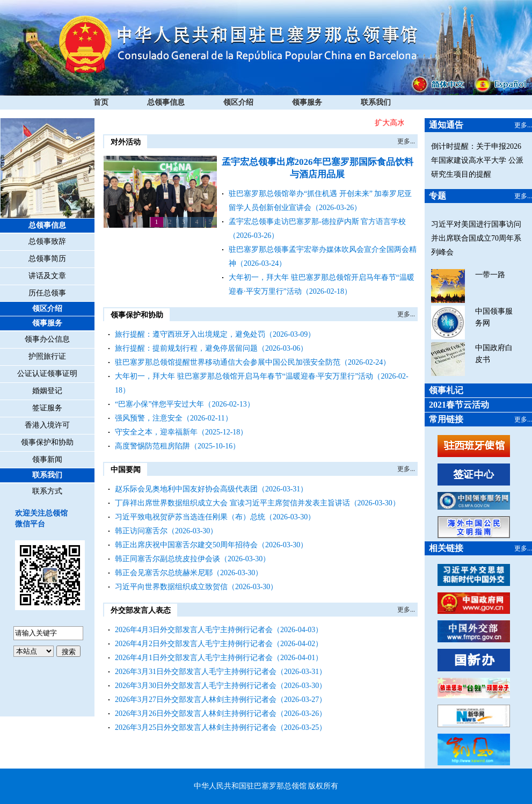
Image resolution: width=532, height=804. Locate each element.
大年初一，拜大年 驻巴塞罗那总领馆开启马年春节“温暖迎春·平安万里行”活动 (244, 376)
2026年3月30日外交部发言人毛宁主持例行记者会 (196, 686)
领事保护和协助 (47, 442)
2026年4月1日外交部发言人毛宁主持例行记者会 (194, 658)
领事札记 (446, 390)
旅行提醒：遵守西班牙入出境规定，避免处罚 (190, 334)
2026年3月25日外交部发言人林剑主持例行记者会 (196, 727)
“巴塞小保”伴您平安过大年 (159, 404)
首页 (101, 102)
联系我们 (376, 102)
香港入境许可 (47, 425)
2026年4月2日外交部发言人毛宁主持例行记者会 (194, 644)
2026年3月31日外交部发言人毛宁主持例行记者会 (196, 672)
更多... (406, 141)
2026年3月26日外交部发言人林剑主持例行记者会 (196, 714)
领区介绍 (238, 102)
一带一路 (490, 275)
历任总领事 (47, 293)
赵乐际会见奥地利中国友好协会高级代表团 (186, 489)
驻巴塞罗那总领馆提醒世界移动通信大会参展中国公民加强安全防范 (228, 362)
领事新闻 (47, 459)
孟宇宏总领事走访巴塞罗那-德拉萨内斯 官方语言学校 (317, 222)
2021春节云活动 (459, 405)
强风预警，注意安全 (149, 418)
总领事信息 (166, 102)
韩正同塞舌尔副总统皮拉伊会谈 (167, 559)
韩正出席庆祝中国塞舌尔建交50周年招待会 (186, 545)
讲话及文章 (47, 276)
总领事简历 (47, 259)
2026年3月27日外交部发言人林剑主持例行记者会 (196, 700)
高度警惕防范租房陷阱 (152, 446)
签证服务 (47, 408)
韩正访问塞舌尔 (141, 531)
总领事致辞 (47, 241)
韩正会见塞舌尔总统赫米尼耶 (164, 573)
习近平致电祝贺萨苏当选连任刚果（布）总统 (190, 517)
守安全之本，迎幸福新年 (156, 432)
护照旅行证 (47, 356)
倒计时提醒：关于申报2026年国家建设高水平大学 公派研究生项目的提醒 (477, 160)
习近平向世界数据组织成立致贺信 (171, 587)
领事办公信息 (47, 339)
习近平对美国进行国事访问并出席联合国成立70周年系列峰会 (476, 238)
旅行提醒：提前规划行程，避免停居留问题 (186, 348)
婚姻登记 (47, 391)
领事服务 (307, 102)
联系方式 (47, 491)
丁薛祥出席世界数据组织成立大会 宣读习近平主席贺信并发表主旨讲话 (232, 503)
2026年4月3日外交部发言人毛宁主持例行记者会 (194, 630)
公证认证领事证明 (47, 374)
